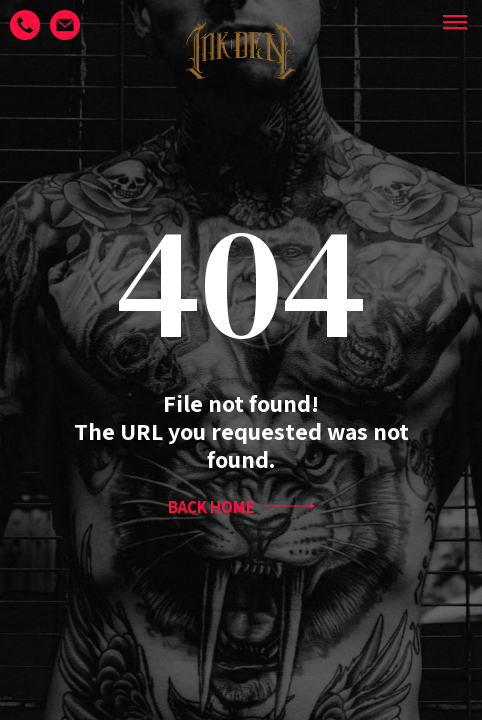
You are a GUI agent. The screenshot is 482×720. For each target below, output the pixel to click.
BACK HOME (241, 507)
